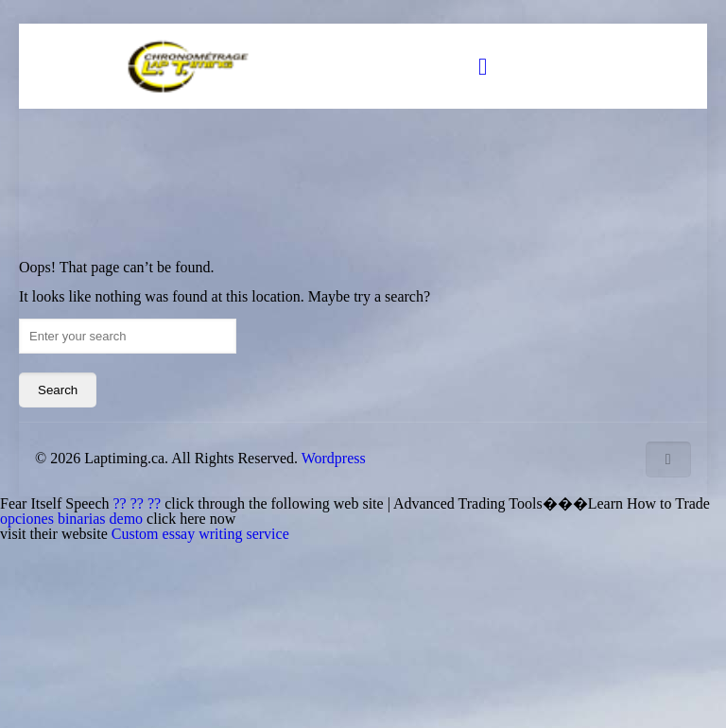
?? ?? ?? (139, 503)
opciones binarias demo (73, 519)
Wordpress (334, 458)
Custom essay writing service (200, 534)
